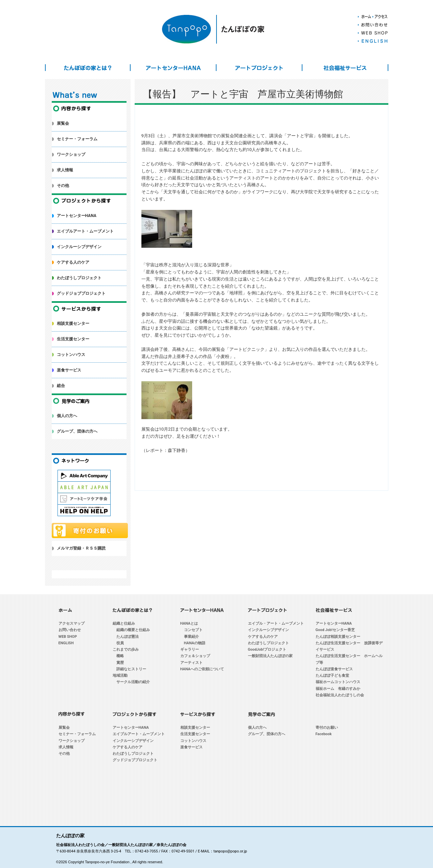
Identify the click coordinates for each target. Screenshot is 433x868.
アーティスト (191, 663)
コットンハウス (71, 355)
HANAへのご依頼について (202, 669)
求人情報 (65, 170)
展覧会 (63, 123)
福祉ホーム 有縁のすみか (338, 689)
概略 (120, 656)
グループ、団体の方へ (77, 431)
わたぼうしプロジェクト (79, 278)
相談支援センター (73, 323)
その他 (63, 186)
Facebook (324, 734)
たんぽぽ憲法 (128, 637)
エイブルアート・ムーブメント (85, 231)
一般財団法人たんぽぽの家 (270, 656)
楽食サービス (69, 370)
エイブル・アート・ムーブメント (276, 623)
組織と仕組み (124, 623)
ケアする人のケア (73, 262)
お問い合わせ (70, 630)
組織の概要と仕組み (133, 630)
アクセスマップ (72, 623)
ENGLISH (66, 643)
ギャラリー (190, 649)
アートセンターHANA (173, 68)
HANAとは (189, 623)
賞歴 (120, 663)
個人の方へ (67, 416)
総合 (61, 386)
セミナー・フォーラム (77, 139)
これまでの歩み (126, 649)
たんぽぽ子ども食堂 (332, 676)
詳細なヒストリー (131, 669)
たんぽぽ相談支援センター (338, 637)
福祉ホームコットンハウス (338, 682)
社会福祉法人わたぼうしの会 (340, 695)
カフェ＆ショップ (195, 656)
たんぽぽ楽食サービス (334, 669)
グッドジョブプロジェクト (81, 293)
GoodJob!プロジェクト (267, 649)
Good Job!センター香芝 (335, 630)
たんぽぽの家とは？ (88, 68)
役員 (120, 643)
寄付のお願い (327, 728)
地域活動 (120, 676)
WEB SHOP (68, 637)
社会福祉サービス (345, 68)
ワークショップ (71, 154)
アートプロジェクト (259, 68)
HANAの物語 (195, 643)
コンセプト (193, 630)
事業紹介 (191, 637)
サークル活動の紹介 (133, 682)
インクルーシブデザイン (79, 247)
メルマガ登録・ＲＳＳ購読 (81, 548)
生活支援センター (73, 339)
